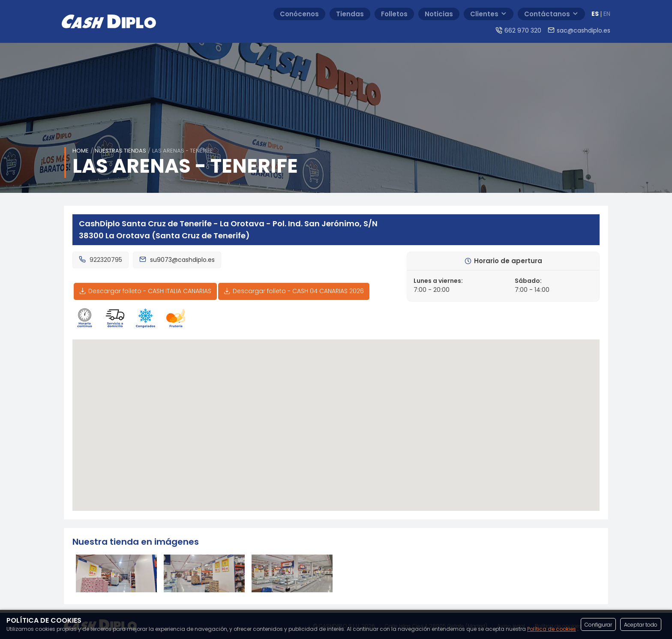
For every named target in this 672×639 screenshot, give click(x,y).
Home (81, 151)
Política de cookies (552, 629)
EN (607, 14)
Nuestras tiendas (121, 151)
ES (595, 14)
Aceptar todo (641, 625)
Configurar (598, 625)
